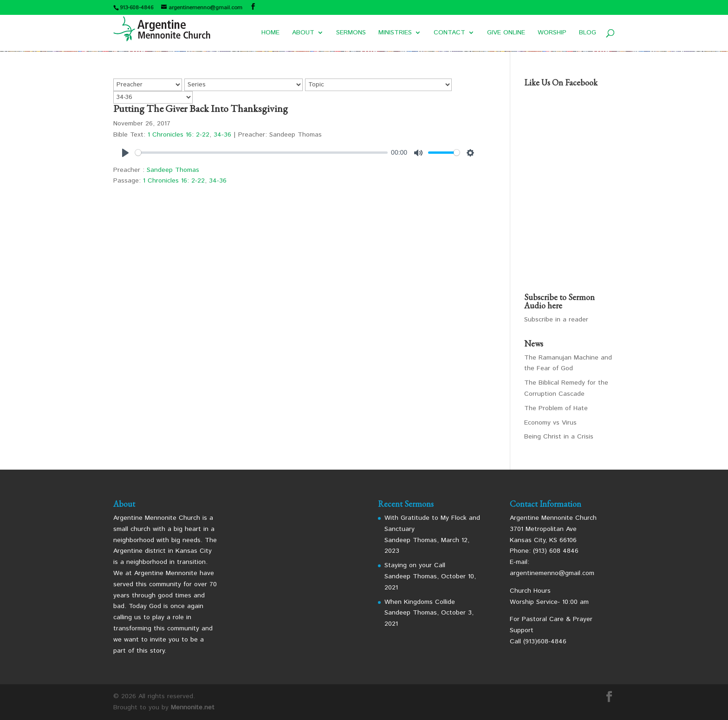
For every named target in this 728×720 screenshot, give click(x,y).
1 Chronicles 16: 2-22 (179, 135)
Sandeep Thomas (173, 170)
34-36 (222, 135)
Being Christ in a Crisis (559, 437)
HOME (270, 33)
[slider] (261, 153)
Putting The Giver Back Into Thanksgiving (201, 108)
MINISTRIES (395, 33)
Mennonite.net (193, 707)
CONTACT (449, 33)
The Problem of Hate (556, 408)
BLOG (588, 33)
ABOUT (303, 33)
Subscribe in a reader (556, 320)
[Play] (125, 153)
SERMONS (351, 33)
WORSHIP (552, 33)
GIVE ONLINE (506, 33)
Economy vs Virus (550, 423)
